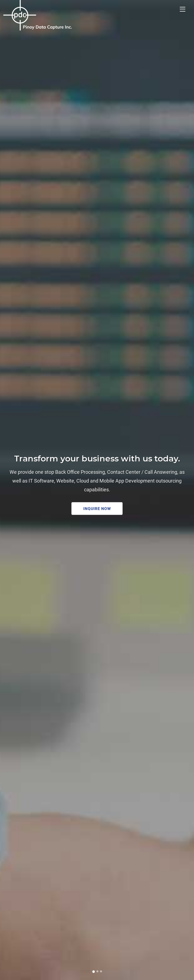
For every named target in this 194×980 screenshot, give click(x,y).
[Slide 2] (97, 971)
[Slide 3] (101, 971)
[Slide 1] (94, 972)
